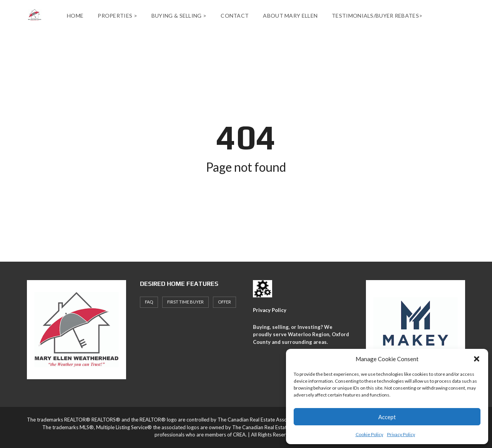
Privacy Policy (401, 434)
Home (75, 16)
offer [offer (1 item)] (224, 302)
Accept (387, 417)
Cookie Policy (369, 434)
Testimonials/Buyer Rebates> (377, 16)
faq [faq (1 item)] (149, 302)
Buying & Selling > (179, 16)
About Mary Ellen (290, 16)
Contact (235, 16)
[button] (477, 359)
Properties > (117, 16)
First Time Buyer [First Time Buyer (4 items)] (185, 302)
